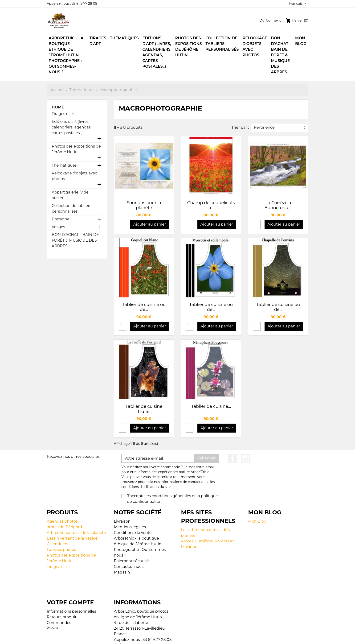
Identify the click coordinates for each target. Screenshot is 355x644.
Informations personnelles (71, 592)
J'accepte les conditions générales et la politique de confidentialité (172, 499)
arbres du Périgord (65, 527)
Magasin (122, 572)
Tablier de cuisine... (211, 406)
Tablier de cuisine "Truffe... (144, 409)
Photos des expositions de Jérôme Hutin (76, 149)
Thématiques (64, 165)
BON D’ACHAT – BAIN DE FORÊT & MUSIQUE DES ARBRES (75, 240)
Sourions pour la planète (144, 205)
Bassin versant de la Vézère (72, 538)
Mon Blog (257, 521)
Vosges (59, 227)
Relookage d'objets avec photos (75, 176)
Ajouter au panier (150, 224)
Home (58, 107)
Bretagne (61, 219)
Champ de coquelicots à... (211, 205)
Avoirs (53, 609)
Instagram (246, 458)
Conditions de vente (133, 533)
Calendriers (58, 544)
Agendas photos (62, 521)
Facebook (233, 458)
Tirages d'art (63, 114)
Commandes (59, 603)
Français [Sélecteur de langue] (296, 4)
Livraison (122, 521)
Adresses (55, 615)
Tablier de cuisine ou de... (144, 307)
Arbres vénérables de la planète (76, 533)
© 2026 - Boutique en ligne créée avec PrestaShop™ (179, 637)
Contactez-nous (129, 567)
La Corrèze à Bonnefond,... (278, 205)
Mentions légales (130, 527)
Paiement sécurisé (131, 561)
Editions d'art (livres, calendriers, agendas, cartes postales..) (72, 127)
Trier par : (240, 127)
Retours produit (62, 598)
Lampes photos (61, 550)
